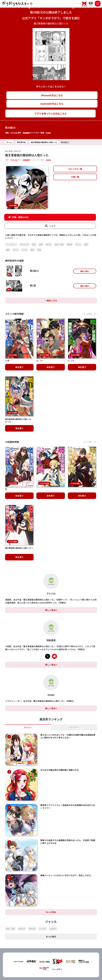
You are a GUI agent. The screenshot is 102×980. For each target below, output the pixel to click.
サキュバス (24, 244)
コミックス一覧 (75, 169)
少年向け (22, 892)
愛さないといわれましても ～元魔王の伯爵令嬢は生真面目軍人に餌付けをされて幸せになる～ (68, 699)
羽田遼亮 (26, 133)
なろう (16, 250)
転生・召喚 (59, 244)
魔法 (8, 250)
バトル (24, 250)
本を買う (19, 410)
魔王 (86, 244)
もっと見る (51, 875)
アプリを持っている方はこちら (50, 113)
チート (78, 244)
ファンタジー (11, 244)
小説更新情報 (12, 423)
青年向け (32, 892)
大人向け (43, 892)
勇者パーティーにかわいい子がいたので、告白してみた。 (67, 838)
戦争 (34, 244)
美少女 (49, 244)
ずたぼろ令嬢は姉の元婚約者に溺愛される (60, 733)
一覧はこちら (51, 300)
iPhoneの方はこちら (52, 95)
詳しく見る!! (51, 573)
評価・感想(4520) (20, 217)
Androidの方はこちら (52, 104)
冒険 (32, 250)
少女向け (53, 892)
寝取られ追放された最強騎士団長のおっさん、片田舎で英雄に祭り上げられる (68, 805)
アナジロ (14, 133)
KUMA (48, 133)
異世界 (70, 244)
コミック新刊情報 (14, 314)
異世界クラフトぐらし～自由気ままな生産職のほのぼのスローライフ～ (68, 770)
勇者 (39, 250)
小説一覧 (75, 177)
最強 (41, 244)
